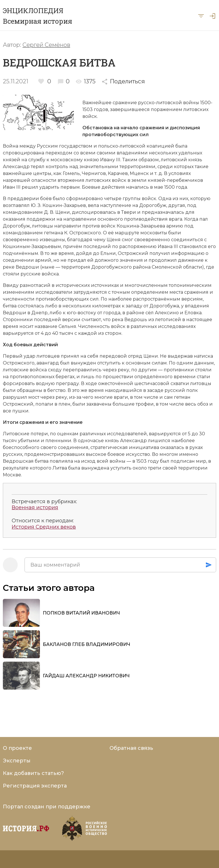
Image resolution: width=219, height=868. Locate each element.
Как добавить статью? (33, 773)
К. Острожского (83, 233)
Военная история (35, 508)
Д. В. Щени (57, 212)
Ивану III (110, 160)
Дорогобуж (153, 205)
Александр (16, 167)
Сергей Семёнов (46, 45)
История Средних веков (44, 527)
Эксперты (17, 761)
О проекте (17, 748)
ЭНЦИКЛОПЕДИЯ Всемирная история (37, 16)
